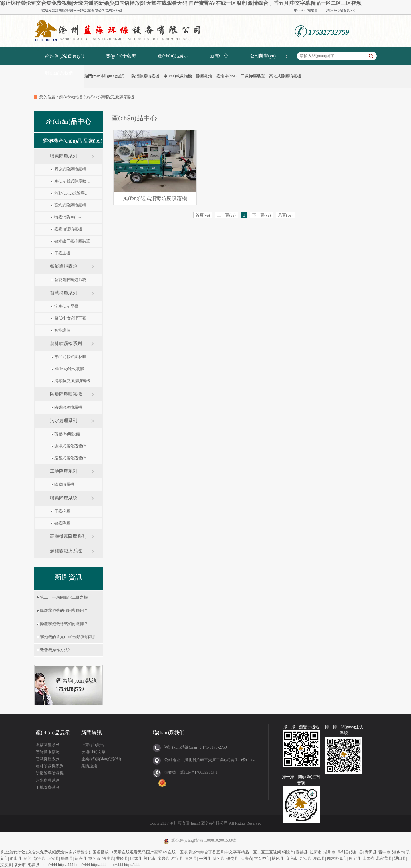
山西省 (368, 858)
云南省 (246, 858)
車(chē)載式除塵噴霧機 (72, 181)
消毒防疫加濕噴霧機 (72, 381)
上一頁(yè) (226, 215)
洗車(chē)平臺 (66, 306)
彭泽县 (39, 858)
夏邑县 (319, 858)
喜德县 (302, 852)
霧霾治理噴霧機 (68, 229)
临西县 (67, 858)
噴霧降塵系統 (64, 498)
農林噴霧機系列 (66, 343)
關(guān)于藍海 (121, 56)
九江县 (305, 858)
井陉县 (122, 858)
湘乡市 (398, 852)
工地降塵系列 (64, 471)
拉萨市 (316, 852)
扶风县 (278, 858)
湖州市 (329, 852)
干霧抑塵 (62, 511)
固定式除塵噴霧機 (70, 169)
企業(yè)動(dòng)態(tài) (101, 759)
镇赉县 (232, 858)
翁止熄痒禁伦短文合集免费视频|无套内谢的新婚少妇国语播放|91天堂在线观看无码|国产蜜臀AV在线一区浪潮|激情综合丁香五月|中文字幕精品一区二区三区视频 (181, 3)
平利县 (205, 858)
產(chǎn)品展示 (173, 56)
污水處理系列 (64, 421)
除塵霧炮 (204, 76)
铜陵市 (288, 852)
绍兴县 (81, 858)
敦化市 (150, 858)
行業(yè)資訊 (93, 745)
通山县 (400, 858)
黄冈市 (94, 858)
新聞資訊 (92, 733)
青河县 (191, 858)
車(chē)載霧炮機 (178, 76)
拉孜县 (6, 865)
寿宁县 (177, 858)
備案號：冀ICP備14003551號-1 (191, 772)
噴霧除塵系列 (64, 156)
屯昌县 (34, 865)
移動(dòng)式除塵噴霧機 (72, 193)
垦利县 (343, 852)
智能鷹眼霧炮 (64, 266)
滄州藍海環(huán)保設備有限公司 (80, 10)
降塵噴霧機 (64, 485)
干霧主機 (62, 253)
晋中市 (384, 852)
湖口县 (357, 852)
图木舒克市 (337, 858)
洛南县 (108, 858)
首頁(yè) (203, 215)
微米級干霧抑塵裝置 (72, 241)
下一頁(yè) (262, 215)
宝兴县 (164, 858)
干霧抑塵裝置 (253, 76)
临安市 (20, 865)
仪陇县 (136, 858)
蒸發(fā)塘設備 (67, 434)
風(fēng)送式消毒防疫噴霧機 (155, 198)
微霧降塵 (62, 523)
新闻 (28, 858)
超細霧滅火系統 (66, 551)
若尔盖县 (384, 858)
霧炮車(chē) (226, 76)
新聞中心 (219, 56)
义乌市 (292, 858)
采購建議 (89, 766)
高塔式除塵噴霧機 (285, 76)
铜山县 (16, 858)
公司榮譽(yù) (263, 56)
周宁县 (355, 858)
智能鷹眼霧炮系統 (70, 280)
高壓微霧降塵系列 (68, 536)
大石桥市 (262, 858)
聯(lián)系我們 (59, 73)
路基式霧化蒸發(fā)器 (72, 458)
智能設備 (62, 330)
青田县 (371, 852)
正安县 (53, 858)
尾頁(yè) (285, 215)
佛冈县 (219, 858)
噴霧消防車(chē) (68, 217)
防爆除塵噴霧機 (145, 76)
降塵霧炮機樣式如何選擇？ (64, 624)
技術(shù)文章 (93, 752)
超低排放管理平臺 (70, 318)
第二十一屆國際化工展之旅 (64, 597)
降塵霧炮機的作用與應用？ (64, 611)
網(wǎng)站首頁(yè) (341, 10)
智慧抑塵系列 (64, 293)
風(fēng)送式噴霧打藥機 (72, 369)
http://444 (49, 865)
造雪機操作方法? (55, 650)
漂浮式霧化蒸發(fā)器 (72, 446)
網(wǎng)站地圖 (306, 10)
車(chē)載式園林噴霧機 (72, 357)
